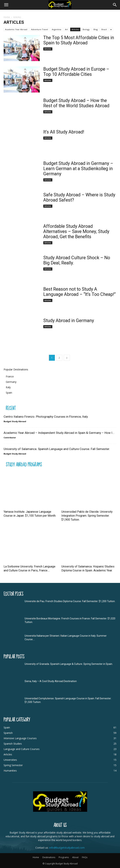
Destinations (49, 857)
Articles (75, 29)
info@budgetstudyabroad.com (67, 848)
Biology (86, 29)
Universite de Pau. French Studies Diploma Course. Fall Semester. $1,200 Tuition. (70, 601)
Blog (96, 29)
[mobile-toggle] (6, 5)
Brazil (104, 29)
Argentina (56, 29)
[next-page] (67, 358)
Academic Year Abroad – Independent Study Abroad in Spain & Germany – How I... (59, 433)
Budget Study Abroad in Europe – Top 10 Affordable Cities (76, 72)
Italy (8, 387)
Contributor (10, 438)
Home (7, 17)
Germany (11, 382)
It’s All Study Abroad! (64, 132)
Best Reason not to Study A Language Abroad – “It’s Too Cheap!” (79, 292)
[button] (115, 5)
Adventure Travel (40, 29)
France (10, 376)
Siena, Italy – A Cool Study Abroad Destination (51, 681)
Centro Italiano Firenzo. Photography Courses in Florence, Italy (46, 417)
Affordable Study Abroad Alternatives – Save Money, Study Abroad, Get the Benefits (76, 231)
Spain (9, 393)
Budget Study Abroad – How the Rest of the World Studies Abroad (76, 103)
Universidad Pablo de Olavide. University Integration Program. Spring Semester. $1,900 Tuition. (87, 516)
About (75, 857)
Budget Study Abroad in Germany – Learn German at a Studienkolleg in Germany (78, 169)
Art (66, 29)
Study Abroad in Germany (69, 321)
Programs (64, 857)
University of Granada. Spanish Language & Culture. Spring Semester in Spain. (69, 664)
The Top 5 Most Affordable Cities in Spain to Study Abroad (79, 40)
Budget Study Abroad (15, 421)
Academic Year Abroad (16, 29)
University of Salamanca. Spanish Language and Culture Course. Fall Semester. (57, 449)
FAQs (85, 857)
